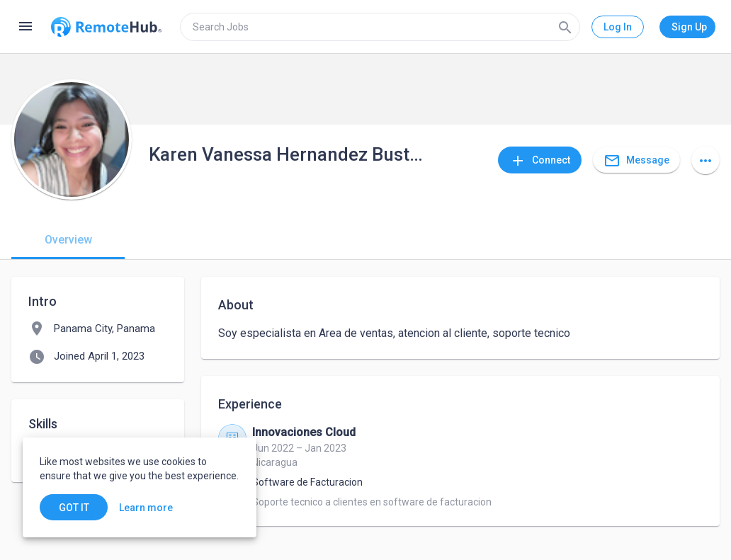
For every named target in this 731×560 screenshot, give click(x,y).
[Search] (565, 27)
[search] (380, 27)
